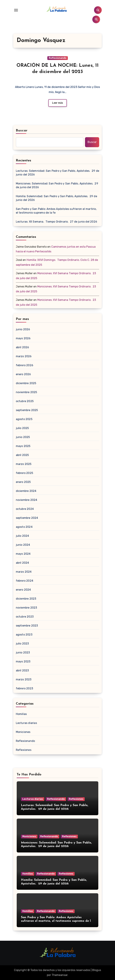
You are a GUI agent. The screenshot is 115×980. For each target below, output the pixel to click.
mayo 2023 (23, 661)
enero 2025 (23, 482)
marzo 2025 (24, 464)
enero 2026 (23, 374)
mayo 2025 (23, 446)
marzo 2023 (24, 679)
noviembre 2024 (27, 500)
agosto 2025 (24, 419)
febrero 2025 (24, 473)
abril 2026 (22, 347)
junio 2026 (23, 329)
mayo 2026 (23, 338)
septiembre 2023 (27, 626)
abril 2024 (22, 563)
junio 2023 (23, 653)
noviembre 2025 (26, 392)
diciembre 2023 (26, 599)
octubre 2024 (25, 509)
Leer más (58, 103)
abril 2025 (22, 455)
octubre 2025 (25, 401)
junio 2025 (23, 437)
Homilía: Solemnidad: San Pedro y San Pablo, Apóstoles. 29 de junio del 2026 (56, 198)
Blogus (97, 970)
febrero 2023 (24, 688)
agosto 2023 (24, 635)
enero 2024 (23, 590)
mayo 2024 (23, 554)
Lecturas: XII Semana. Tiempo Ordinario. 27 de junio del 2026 (56, 222)
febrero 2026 (25, 365)
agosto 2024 (24, 527)
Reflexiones (24, 750)
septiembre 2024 (27, 518)
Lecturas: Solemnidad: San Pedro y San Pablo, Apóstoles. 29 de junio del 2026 (57, 173)
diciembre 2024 (26, 491)
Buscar (22, 131)
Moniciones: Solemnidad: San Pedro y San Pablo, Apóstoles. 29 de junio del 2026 (57, 185)
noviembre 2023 (26, 608)
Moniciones (23, 732)
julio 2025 (22, 428)
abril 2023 (22, 670)
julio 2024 (22, 536)
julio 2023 (22, 644)
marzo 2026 (24, 356)
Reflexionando (58, 58)
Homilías (21, 714)
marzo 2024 (24, 572)
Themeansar (60, 975)
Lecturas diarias (26, 723)
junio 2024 (23, 545)
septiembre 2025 (27, 410)
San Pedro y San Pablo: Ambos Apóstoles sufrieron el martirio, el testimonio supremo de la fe (56, 211)
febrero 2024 (25, 581)
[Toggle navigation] (16, 10)
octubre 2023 (25, 617)
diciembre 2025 (26, 383)
